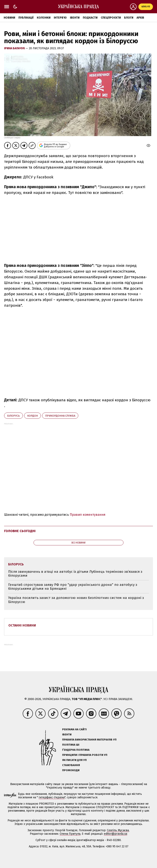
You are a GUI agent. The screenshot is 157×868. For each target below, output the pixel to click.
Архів (140, 18)
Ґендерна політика (76, 750)
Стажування (71, 765)
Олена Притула (70, 834)
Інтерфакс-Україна (52, 797)
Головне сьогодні (20, 531)
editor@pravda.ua (116, 834)
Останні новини (22, 625)
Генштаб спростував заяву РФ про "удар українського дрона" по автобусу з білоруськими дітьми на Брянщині (73, 587)
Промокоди (71, 770)
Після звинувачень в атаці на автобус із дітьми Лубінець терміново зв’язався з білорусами (75, 574)
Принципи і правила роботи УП (85, 755)
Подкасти (90, 18)
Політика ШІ (71, 745)
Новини (9, 18)
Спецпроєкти (111, 18)
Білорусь (13, 416)
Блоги (129, 18)
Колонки (44, 18)
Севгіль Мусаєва (118, 830)
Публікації (26, 18)
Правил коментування (88, 515)
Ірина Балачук (15, 48)
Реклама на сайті (74, 729)
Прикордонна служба (60, 416)
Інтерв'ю (60, 18)
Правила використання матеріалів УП (89, 740)
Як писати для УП (74, 760)
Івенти (75, 18)
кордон (33, 416)
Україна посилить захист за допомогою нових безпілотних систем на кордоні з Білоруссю (76, 600)
